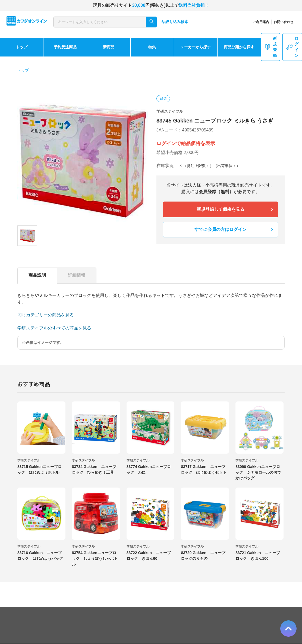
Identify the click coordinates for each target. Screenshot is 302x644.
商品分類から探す (239, 47)
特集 (152, 47)
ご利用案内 (261, 22)
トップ (22, 47)
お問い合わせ (284, 22)
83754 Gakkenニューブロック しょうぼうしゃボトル (95, 558)
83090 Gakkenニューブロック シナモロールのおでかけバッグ (258, 472)
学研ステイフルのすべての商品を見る (54, 328)
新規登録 (270, 47)
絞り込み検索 (175, 22)
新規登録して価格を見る (221, 209)
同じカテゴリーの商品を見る (46, 315)
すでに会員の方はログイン (221, 229)
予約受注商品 (65, 47)
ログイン (292, 47)
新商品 (109, 47)
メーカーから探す (196, 47)
